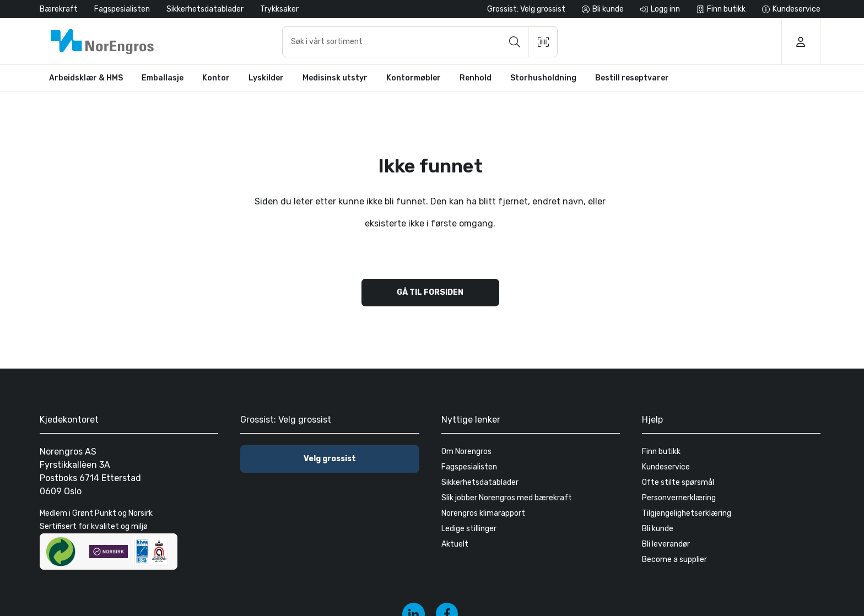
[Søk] (515, 42)
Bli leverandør (666, 544)
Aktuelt (455, 544)
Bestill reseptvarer (632, 78)
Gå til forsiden (430, 292)
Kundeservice (666, 467)
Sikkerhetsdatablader (205, 9)
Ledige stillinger (469, 529)
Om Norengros (466, 452)
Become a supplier (674, 560)
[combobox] (420, 42)
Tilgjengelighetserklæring (687, 513)
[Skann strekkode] (543, 42)
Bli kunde (658, 529)
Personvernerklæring (679, 498)
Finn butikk (661, 452)
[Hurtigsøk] (420, 42)
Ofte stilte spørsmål (678, 482)
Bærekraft (59, 9)
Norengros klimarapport (483, 513)
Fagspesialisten (122, 9)
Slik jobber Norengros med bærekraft (507, 498)
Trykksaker (279, 9)
